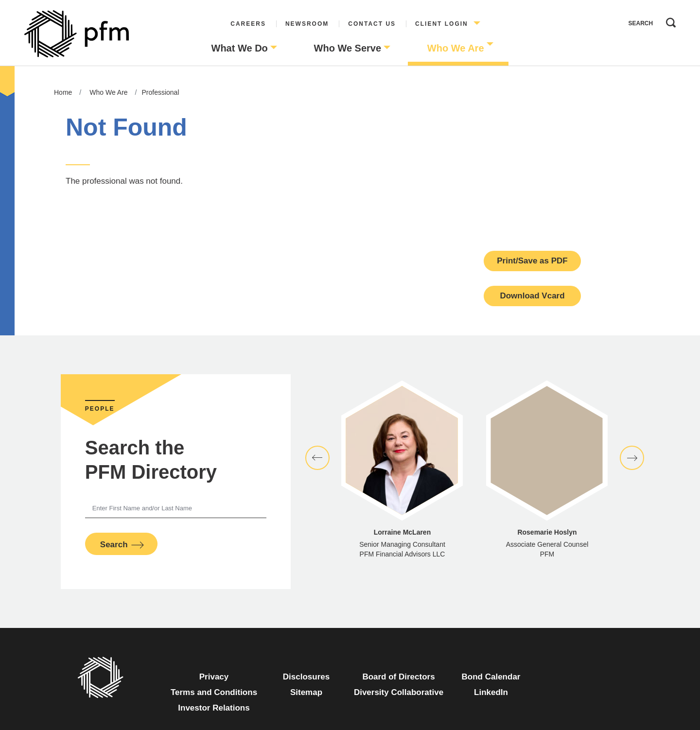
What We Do (240, 48)
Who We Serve (348, 48)
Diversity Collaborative (399, 692)
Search (668, 20)
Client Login (442, 24)
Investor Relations (214, 708)
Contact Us (372, 24)
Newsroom (307, 24)
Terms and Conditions (214, 692)
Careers (248, 24)
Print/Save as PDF (532, 261)
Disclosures (306, 677)
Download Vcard (532, 296)
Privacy (214, 677)
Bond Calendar (491, 677)
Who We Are (456, 48)
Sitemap (306, 692)
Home (63, 92)
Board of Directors (398, 677)
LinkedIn (491, 692)
